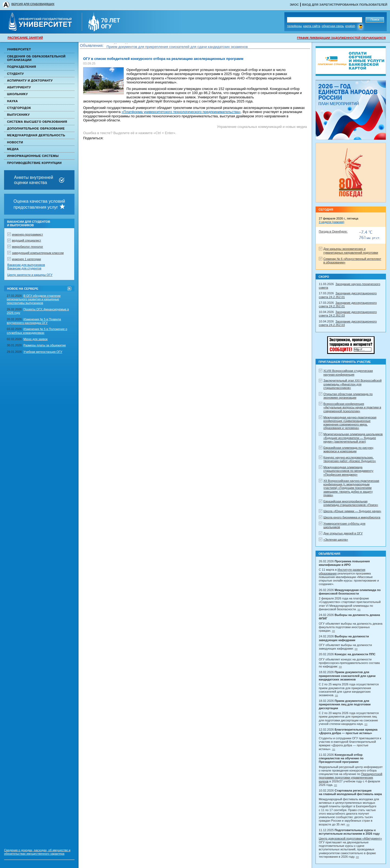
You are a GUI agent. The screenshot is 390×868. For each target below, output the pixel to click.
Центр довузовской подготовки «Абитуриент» (350, 838)
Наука (12, 101)
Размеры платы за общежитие (45, 345)
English (350, 26)
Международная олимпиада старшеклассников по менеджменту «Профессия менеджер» (348, 471)
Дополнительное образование (36, 128)
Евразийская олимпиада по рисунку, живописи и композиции (349, 449)
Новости (15, 142)
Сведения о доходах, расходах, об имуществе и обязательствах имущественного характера (37, 852)
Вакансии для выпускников (26, 265)
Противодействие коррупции (34, 163)
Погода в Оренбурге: (333, 231)
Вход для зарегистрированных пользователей (345, 5)
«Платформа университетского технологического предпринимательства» (181, 112)
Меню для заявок (36, 339)
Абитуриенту (19, 87)
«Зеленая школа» (336, 540)
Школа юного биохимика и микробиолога (352, 517)
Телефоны (295, 26)
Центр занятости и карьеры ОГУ (30, 275)
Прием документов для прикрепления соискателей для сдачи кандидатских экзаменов (177, 48)
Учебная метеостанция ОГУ (43, 352)
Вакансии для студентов (24, 268)
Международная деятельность (36, 135)
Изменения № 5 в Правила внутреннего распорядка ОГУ (34, 321)
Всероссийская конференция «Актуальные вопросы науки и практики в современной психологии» (352, 407)
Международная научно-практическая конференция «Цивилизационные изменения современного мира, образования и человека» (350, 423)
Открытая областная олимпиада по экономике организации (348, 396)
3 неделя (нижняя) (331, 222)
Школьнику (17, 94)
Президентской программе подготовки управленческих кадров (350, 778)
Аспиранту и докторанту (30, 80)
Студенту (15, 74)
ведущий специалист (27, 240)
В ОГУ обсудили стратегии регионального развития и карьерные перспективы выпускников (34, 299)
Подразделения (22, 67)
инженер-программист (27, 234)
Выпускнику (18, 115)
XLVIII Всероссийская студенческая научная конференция (348, 372)
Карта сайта (312, 26)
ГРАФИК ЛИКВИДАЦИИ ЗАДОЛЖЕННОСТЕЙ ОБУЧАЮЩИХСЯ (341, 38)
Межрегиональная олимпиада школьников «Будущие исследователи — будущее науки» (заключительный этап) (353, 438)
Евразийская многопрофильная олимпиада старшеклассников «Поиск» (351, 503)
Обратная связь (333, 26)
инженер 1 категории (26, 259)
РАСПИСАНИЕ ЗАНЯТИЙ (25, 38)
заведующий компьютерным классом (38, 253)
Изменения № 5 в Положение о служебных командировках (37, 331)
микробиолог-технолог (27, 247)
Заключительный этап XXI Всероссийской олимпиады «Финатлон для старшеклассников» (352, 384)
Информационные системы (33, 156)
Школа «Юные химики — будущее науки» (352, 511)
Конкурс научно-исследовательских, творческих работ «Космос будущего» (350, 459)
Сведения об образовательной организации (36, 58)
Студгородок (19, 108)
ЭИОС (294, 5)
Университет (19, 49)
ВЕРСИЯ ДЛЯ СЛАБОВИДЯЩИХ (33, 4)
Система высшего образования (37, 122)
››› (359, 609)
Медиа (13, 149)
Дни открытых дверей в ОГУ (343, 533)
